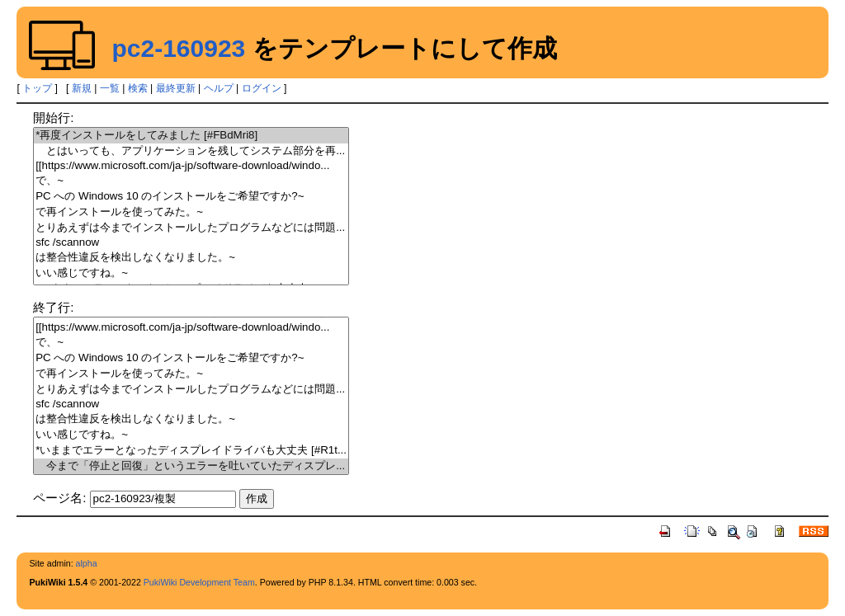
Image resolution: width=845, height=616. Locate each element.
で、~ (191, 181)
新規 (82, 88)
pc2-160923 (178, 48)
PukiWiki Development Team (199, 582)
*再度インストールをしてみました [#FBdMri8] (191, 136)
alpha (87, 563)
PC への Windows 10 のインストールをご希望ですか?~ (191, 197)
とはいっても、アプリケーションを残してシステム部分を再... (191, 151)
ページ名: (59, 498)
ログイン (262, 88)
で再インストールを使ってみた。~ (191, 212)
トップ (37, 88)
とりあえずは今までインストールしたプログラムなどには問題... (191, 228)
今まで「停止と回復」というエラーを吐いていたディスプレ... (191, 466)
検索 (138, 88)
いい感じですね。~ (191, 273)
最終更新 (176, 88)
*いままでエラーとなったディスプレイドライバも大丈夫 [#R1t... (191, 451)
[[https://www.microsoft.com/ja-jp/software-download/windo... (191, 166)
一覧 (110, 88)
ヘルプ (219, 88)
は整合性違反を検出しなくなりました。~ (191, 258)
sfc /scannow (191, 243)
